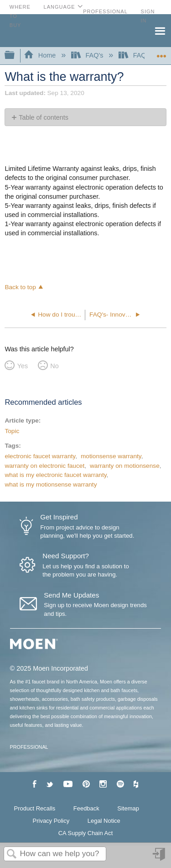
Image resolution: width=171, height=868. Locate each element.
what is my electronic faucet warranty (55, 475)
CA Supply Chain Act (86, 833)
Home (41, 55)
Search (12, 855)
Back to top (20, 287)
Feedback (86, 808)
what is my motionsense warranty (51, 484)
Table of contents (44, 117)
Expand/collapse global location (161, 53)
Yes (23, 366)
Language (60, 7)
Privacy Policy (51, 821)
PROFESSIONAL (29, 747)
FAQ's (88, 55)
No (54, 366)
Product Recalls (35, 808)
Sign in (160, 858)
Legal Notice (104, 821)
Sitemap (128, 808)
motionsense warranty (111, 456)
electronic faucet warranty (40, 456)
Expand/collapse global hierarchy (16, 56)
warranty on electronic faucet (44, 466)
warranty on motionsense (125, 466)
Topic (12, 431)
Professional (105, 11)
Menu (160, 30)
